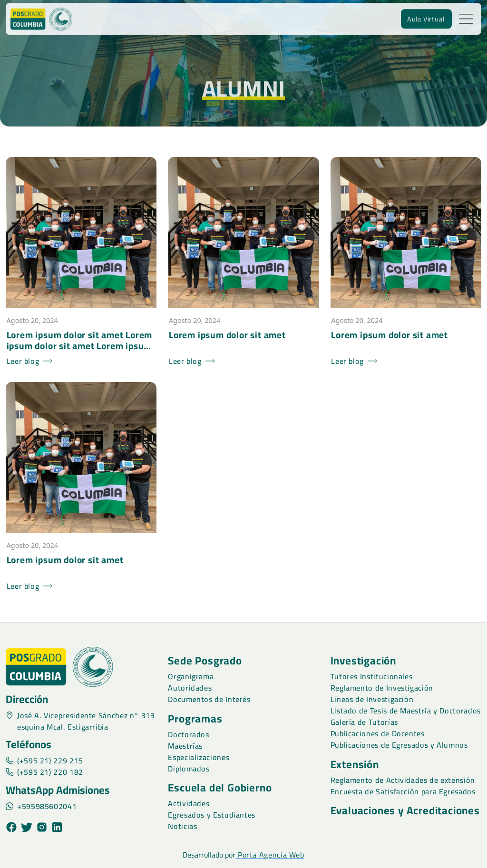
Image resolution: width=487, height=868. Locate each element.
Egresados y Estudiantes (212, 815)
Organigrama (191, 676)
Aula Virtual (426, 16)
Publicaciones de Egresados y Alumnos (399, 745)
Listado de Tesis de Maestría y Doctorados (406, 711)
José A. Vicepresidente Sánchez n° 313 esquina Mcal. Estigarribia (80, 721)
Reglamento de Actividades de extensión (403, 780)
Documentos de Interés (209, 699)
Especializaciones (199, 757)
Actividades (189, 803)
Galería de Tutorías (364, 722)
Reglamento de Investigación (382, 688)
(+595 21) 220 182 (44, 772)
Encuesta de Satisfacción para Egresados (403, 791)
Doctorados (188, 734)
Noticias (182, 826)
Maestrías (185, 746)
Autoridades (190, 688)
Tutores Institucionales (372, 676)
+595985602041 (41, 806)
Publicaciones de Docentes (378, 733)
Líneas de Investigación (372, 699)
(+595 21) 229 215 (44, 761)
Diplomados (189, 769)
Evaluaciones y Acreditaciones (405, 810)
